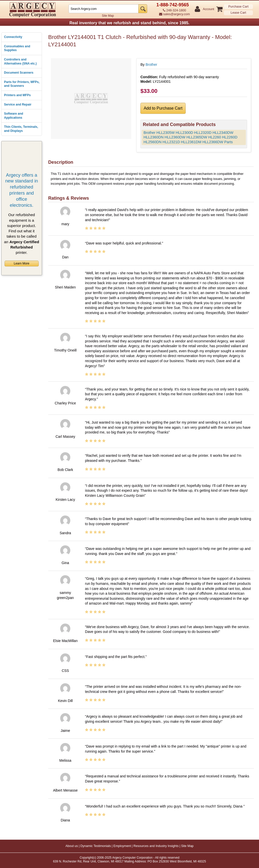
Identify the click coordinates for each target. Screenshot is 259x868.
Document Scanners (19, 73)
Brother (151, 65)
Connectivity (13, 37)
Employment (122, 846)
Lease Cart (238, 13)
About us (72, 846)
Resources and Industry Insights (156, 846)
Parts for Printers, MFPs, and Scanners (22, 84)
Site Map (108, 16)
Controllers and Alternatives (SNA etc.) (20, 61)
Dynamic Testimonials (96, 846)
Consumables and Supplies (17, 48)
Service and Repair (18, 105)
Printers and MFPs (17, 95)
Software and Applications (14, 116)
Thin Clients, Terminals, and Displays (21, 129)
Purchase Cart (238, 7)
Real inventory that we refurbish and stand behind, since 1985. (129, 23)
